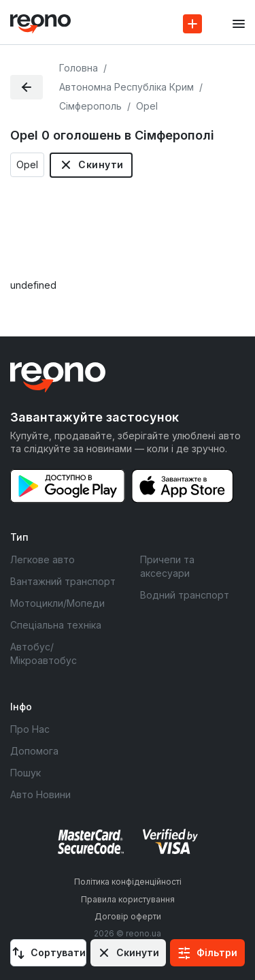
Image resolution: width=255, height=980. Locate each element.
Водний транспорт (185, 595)
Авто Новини (40, 794)
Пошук (26, 773)
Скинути (101, 164)
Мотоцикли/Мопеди (57, 603)
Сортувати (58, 952)
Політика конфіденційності (128, 882)
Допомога (34, 751)
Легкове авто (42, 559)
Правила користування (128, 899)
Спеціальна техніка (56, 625)
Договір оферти (128, 916)
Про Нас (30, 729)
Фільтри (217, 952)
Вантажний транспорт (63, 581)
